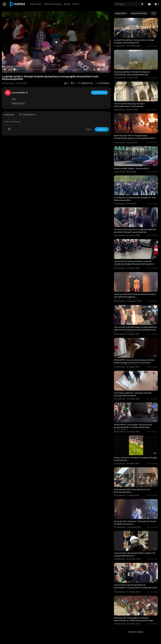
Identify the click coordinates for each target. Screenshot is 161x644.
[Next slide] (155, 13)
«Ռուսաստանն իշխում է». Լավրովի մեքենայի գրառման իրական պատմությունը (135, 231)
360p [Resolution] (103, 70)
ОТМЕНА (88, 129)
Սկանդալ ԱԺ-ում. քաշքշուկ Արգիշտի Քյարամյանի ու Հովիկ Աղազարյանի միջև (134, 619)
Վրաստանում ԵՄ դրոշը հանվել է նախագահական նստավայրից (129, 105)
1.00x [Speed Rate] (90, 70)
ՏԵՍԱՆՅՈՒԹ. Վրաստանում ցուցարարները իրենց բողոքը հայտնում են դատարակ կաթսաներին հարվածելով (134, 363)
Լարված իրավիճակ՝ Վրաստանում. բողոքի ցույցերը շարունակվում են (134, 41)
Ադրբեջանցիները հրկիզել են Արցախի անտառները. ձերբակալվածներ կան (132, 73)
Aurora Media (20, 93)
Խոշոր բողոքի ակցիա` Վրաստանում (131, 168)
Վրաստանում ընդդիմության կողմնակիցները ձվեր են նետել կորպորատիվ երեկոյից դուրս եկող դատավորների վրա (135, 330)
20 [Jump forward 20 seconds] (95, 70)
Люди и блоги (36, 4)
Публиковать (102, 129)
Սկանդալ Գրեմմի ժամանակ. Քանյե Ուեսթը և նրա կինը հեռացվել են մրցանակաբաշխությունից (135, 297)
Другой (67, 4)
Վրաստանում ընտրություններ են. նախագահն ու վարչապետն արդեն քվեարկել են (136, 588)
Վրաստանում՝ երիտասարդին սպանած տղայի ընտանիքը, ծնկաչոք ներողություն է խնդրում (134, 264)
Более (76, 4)
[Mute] (99, 70)
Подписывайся (100, 93)
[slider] (48, 69)
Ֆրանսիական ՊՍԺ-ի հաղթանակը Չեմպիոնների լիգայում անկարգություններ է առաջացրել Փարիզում (135, 138)
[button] (156, 4)
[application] (56, 42)
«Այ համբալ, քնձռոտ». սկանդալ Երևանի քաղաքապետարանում (133, 394)
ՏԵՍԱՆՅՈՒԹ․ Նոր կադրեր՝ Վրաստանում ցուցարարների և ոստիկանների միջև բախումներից (133, 427)
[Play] (5, 70)
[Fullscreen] (107, 70)
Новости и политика (53, 4)
